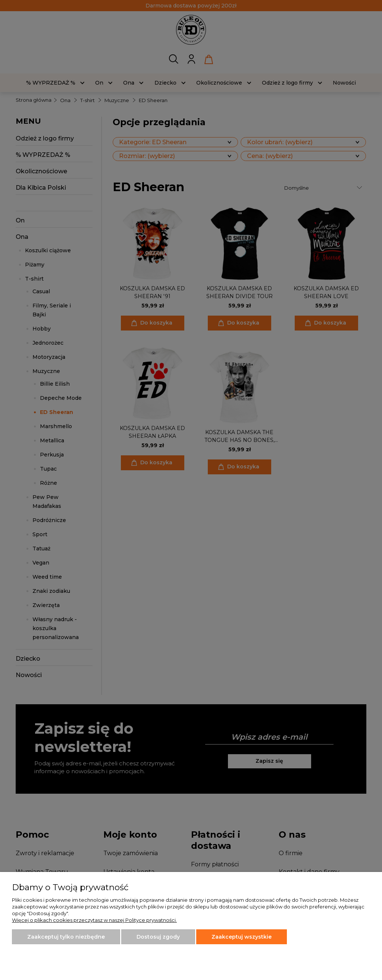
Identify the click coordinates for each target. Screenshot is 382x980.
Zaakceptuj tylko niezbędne (66, 937)
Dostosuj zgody (158, 937)
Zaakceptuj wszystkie (242, 937)
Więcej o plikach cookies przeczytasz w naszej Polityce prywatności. (94, 920)
